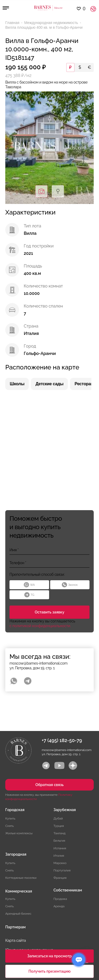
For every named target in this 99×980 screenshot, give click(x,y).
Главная (13, 23)
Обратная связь (49, 785)
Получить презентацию (50, 971)
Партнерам (15, 927)
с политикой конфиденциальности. (40, 626)
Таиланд (60, 833)
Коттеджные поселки (21, 878)
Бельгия (59, 841)
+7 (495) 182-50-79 (62, 740)
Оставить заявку (49, 612)
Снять (10, 826)
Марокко (60, 863)
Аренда (59, 906)
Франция (60, 878)
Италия (59, 856)
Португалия (62, 870)
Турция (59, 826)
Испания (60, 848)
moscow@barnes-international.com (39, 663)
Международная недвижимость (52, 23)
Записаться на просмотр (49, 956)
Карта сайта (16, 940)
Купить (10, 818)
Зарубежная (65, 810)
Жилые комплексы (19, 833)
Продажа (60, 899)
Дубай (58, 818)
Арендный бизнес (18, 914)
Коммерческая (19, 891)
